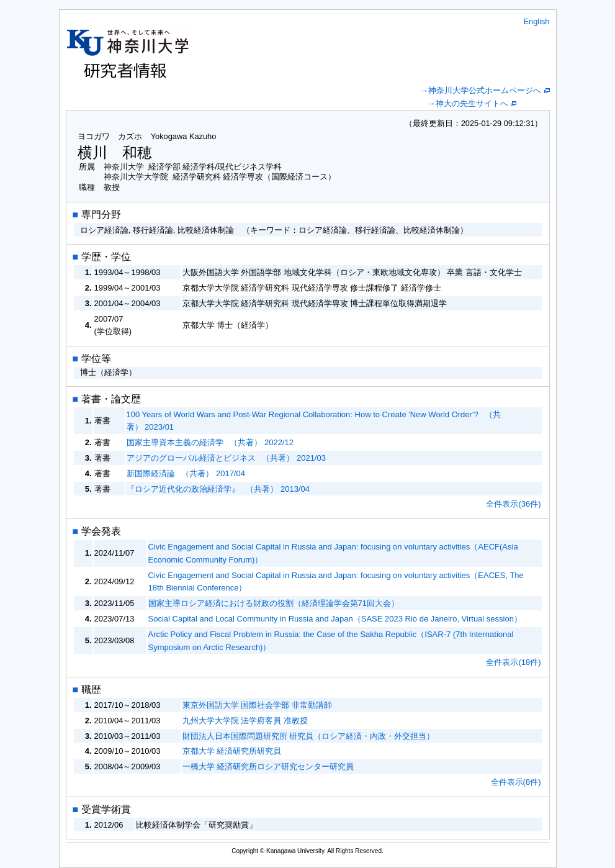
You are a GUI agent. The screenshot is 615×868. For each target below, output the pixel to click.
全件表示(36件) (513, 504)
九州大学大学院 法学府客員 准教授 (245, 721)
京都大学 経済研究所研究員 (232, 751)
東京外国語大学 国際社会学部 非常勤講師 (257, 705)
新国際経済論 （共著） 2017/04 (186, 473)
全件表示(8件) (516, 782)
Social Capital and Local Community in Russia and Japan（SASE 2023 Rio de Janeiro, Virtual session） (335, 619)
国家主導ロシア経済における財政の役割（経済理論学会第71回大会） (274, 603)
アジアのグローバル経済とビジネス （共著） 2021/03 (226, 458)
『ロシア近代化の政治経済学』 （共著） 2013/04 (218, 489)
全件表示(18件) (513, 662)
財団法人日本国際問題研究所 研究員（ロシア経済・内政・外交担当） (309, 736)
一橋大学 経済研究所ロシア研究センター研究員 (268, 766)
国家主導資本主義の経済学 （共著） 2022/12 (210, 442)
